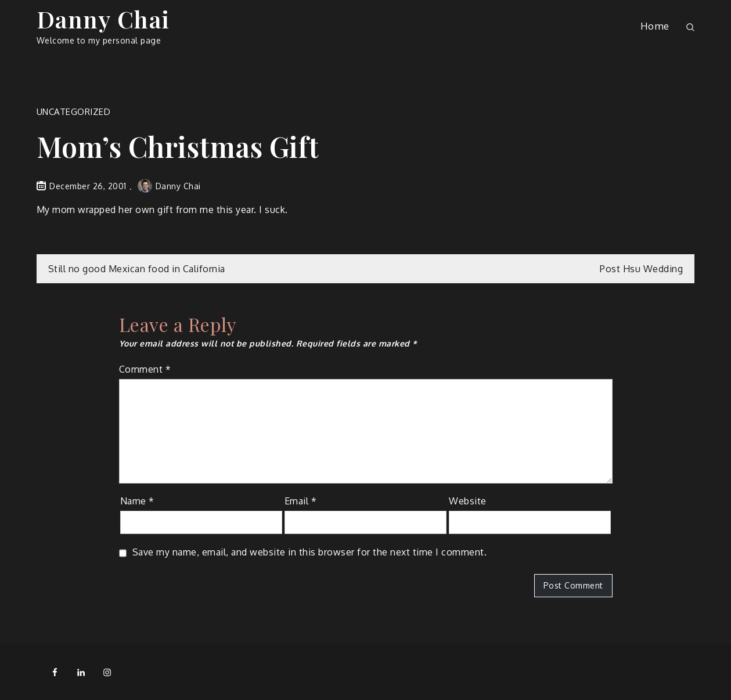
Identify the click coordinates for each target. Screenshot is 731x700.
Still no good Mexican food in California (137, 269)
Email (301, 501)
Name (137, 501)
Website (468, 501)
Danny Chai (103, 19)
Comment (145, 369)
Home (655, 26)
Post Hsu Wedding (641, 269)
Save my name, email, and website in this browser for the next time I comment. (310, 552)
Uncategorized (74, 112)
